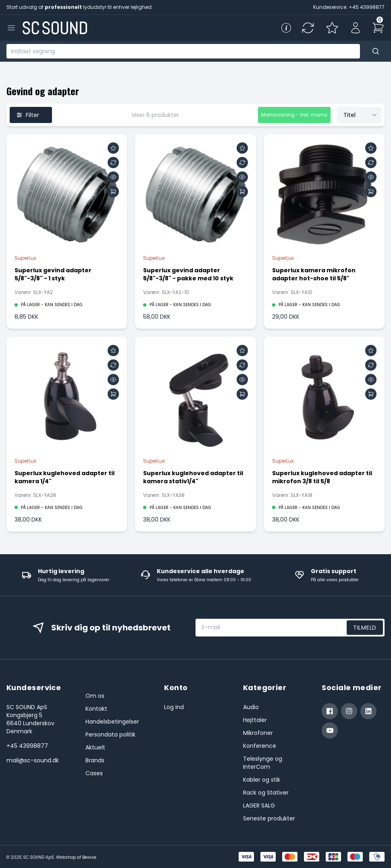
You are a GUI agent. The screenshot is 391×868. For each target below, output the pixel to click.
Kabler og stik (262, 780)
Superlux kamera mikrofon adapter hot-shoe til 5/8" (314, 274)
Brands (95, 760)
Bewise (89, 857)
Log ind (174, 707)
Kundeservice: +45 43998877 (349, 7)
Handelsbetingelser (112, 722)
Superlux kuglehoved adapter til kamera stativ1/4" (193, 477)
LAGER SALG (259, 805)
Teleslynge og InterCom (263, 763)
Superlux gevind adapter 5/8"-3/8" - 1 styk (53, 274)
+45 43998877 (27, 746)
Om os (95, 696)
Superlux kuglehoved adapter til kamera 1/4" (64, 477)
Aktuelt (95, 747)
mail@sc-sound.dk (33, 760)
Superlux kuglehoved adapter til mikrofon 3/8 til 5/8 (322, 477)
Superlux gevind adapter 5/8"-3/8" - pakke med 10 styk (188, 274)
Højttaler (255, 720)
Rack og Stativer (266, 793)
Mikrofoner (258, 733)
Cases (94, 773)
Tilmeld (365, 628)
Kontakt (96, 709)
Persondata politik (110, 734)
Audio (251, 707)
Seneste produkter (269, 818)
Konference (260, 746)
